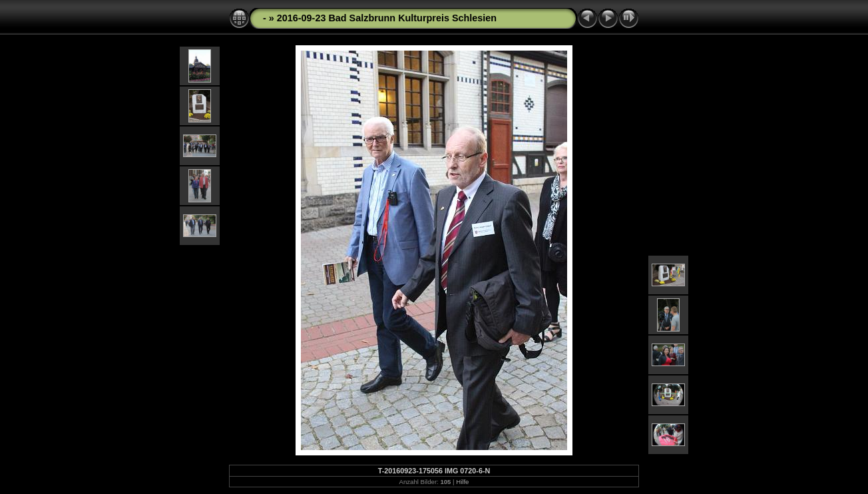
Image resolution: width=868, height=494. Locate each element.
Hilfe (462, 482)
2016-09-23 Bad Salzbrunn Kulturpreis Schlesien (387, 18)
